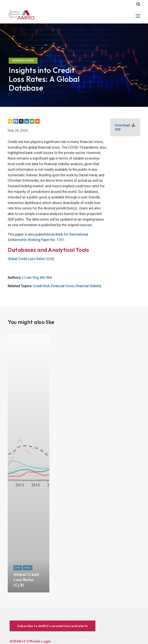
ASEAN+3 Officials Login (30, 641)
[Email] (32, 121)
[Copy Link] (10, 121)
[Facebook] (16, 121)
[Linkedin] (27, 121)
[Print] (37, 121)
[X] (21, 121)
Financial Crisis (63, 286)
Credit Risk (41, 286)
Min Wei (46, 277)
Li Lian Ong (30, 277)
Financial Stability (88, 286)
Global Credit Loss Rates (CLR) (31, 259)
